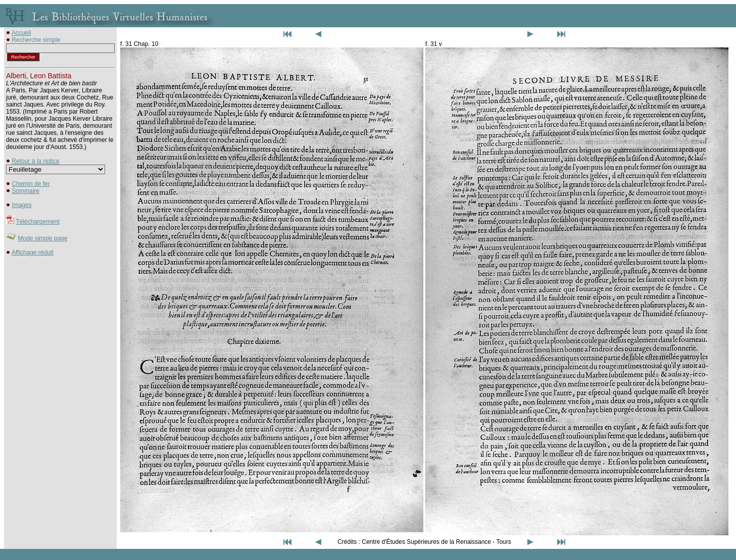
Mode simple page (42, 238)
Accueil (21, 33)
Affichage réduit (33, 252)
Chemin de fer (31, 184)
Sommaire (26, 191)
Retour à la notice (35, 161)
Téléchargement (38, 222)
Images (21, 205)
